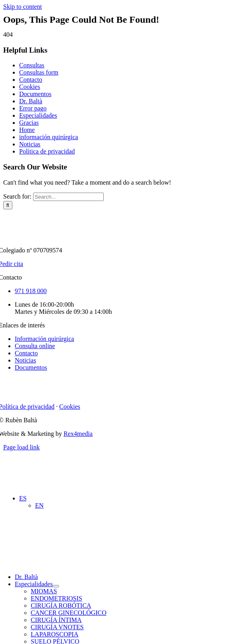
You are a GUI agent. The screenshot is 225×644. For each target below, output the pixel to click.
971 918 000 (31, 291)
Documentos (35, 94)
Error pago (33, 108)
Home (27, 130)
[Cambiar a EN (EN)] (39, 505)
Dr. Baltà (31, 101)
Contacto (31, 80)
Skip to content (23, 7)
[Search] (8, 205)
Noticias (30, 144)
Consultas (32, 65)
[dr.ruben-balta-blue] (73, 42)
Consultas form (39, 72)
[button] (23, 498)
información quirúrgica (49, 137)
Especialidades (38, 115)
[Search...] (68, 197)
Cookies (30, 87)
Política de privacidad (47, 151)
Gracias (29, 123)
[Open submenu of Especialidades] (56, 586)
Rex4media (78, 434)
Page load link (22, 447)
